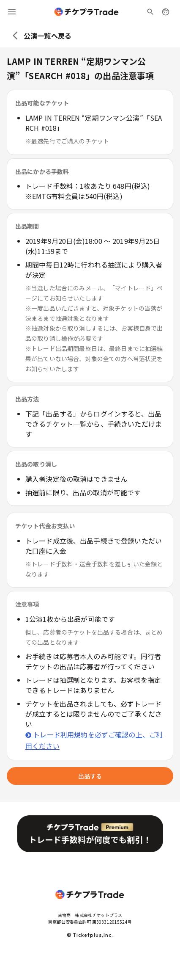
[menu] (12, 12)
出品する (90, 776)
